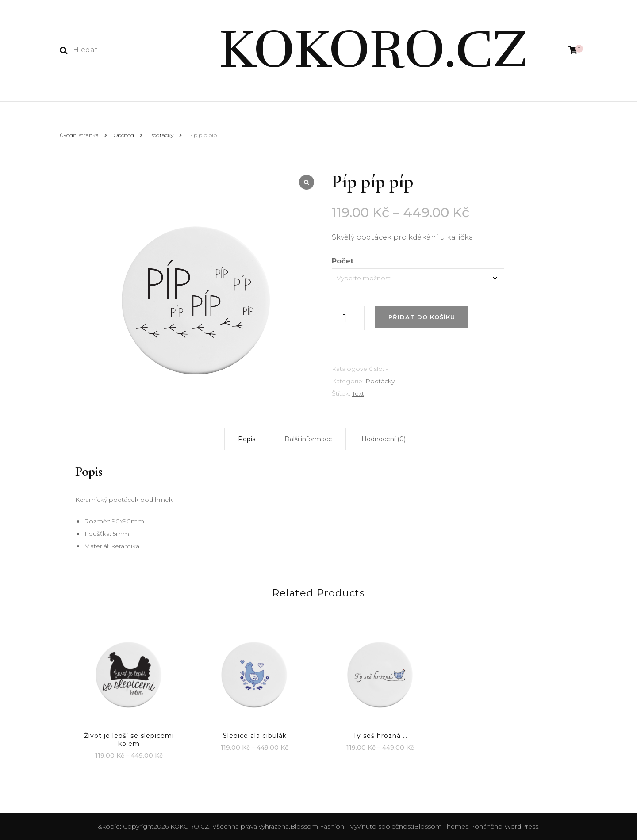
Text (358, 393)
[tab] (247, 439)
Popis (247, 439)
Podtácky (380, 381)
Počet (343, 261)
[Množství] (348, 318)
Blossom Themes (441, 826)
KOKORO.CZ (373, 50)
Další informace (308, 439)
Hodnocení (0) (384, 439)
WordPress (521, 826)
